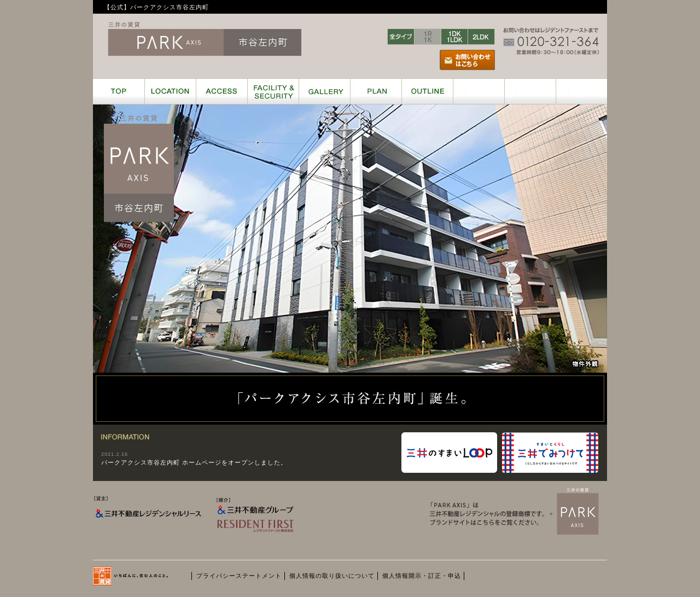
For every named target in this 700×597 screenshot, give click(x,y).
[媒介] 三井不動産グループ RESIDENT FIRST (269, 526)
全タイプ (401, 37)
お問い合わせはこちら (467, 60)
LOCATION (170, 91)
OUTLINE (427, 91)
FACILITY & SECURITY (273, 91)
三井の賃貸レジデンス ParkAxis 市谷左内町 (205, 39)
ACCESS (221, 91)
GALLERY (324, 91)
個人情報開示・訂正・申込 (422, 576)
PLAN (376, 91)
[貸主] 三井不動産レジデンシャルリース (149, 524)
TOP (119, 91)
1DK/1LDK (455, 37)
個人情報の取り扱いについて (332, 576)
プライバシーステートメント (239, 576)
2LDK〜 (482, 37)
